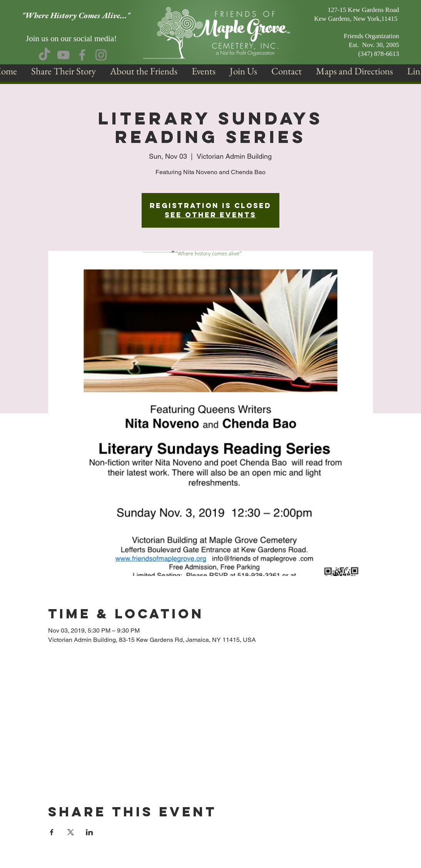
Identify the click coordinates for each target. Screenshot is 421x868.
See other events (210, 215)
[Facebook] (82, 55)
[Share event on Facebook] (52, 832)
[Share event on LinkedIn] (89, 832)
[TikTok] (44, 55)
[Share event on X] (71, 832)
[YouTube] (63, 55)
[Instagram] (101, 55)
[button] (144, 71)
